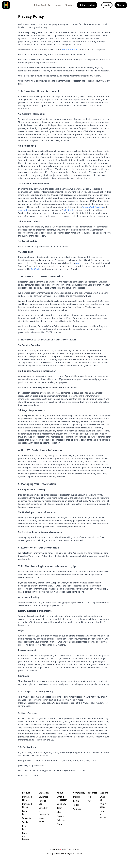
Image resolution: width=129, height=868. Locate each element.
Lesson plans (42, 820)
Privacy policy (103, 805)
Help (89, 797)
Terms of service (103, 814)
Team (60, 808)
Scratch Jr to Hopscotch (44, 811)
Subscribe (26, 818)
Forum (76, 801)
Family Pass (25, 812)
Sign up (121, 5)
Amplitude (23, 210)
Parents (61, 816)
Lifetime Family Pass (43, 5)
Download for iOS (26, 798)
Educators (69, 5)
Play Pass (24, 828)
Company (61, 804)
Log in (107, 5)
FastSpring (36, 269)
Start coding (87, 5)
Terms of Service (69, 49)
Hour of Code (42, 802)
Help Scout (68, 210)
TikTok (76, 805)
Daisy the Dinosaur (26, 836)
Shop (59, 824)
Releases (61, 820)
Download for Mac (26, 805)
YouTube (76, 809)
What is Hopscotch (61, 798)
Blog (59, 812)
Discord (76, 797)
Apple (79, 263)
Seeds (25, 822)
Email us (102, 798)
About (58, 5)
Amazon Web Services (92, 207)
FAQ (89, 801)
